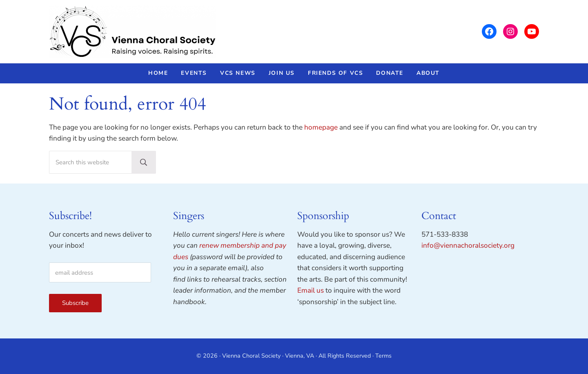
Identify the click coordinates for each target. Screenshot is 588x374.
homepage (321, 127)
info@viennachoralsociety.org (468, 245)
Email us (311, 290)
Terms (383, 356)
